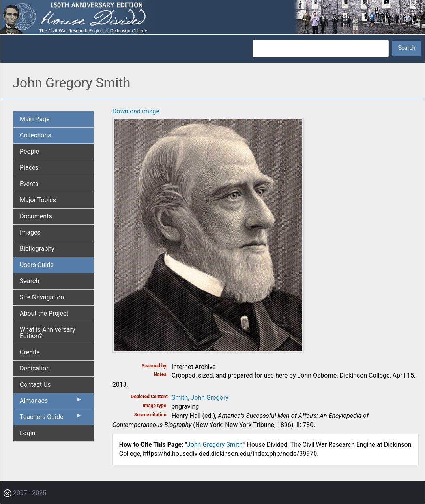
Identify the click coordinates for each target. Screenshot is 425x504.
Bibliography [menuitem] (37, 249)
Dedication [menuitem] (35, 368)
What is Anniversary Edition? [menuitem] (48, 333)
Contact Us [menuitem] (35, 385)
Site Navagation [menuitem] (42, 297)
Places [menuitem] (29, 168)
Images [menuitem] (30, 232)
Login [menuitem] (27, 433)
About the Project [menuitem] (44, 313)
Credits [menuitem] (30, 352)
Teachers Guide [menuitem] (51, 419)
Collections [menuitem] (36, 135)
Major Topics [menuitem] (38, 200)
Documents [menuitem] (36, 216)
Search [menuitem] (29, 281)
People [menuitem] (29, 151)
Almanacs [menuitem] (51, 402)
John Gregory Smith (215, 445)
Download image (136, 111)
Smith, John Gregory (200, 398)
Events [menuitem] (29, 184)
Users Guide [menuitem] (37, 265)
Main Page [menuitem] (35, 119)
